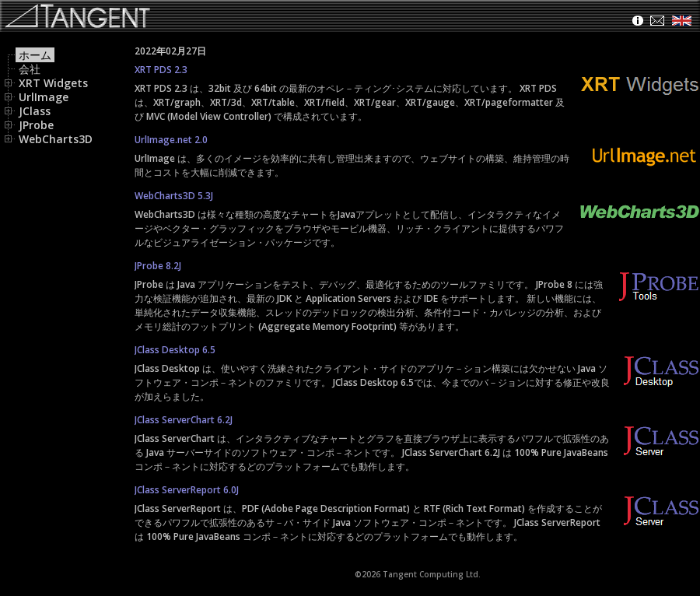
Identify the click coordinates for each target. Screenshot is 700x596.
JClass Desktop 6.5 (175, 350)
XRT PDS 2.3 (161, 70)
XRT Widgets (47, 83)
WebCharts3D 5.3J (174, 196)
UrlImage (38, 97)
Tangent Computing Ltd (430, 574)
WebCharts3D (50, 139)
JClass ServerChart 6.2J (184, 420)
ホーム (35, 55)
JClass (29, 111)
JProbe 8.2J (158, 266)
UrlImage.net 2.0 (171, 140)
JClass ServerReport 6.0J (187, 490)
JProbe (30, 125)
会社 (30, 69)
